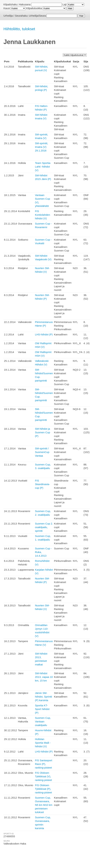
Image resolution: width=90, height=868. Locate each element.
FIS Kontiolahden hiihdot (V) (43, 215)
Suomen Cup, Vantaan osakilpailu (43, 721)
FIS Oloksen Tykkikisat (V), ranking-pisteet (43, 776)
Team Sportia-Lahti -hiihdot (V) (43, 167)
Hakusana (25, 4)
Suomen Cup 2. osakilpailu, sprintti (44, 527)
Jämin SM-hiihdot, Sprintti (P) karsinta (44, 697)
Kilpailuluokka (34, 8)
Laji (64, 4)
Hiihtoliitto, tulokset (19, 29)
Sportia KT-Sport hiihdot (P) (42, 709)
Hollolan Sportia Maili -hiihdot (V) (43, 743)
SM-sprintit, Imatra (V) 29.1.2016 (42, 147)
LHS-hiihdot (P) (44, 334)
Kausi (7, 8)
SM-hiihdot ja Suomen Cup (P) (43, 432)
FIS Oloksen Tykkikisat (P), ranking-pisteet (43, 789)
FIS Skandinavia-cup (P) (42, 484)
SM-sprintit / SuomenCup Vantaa (42, 452)
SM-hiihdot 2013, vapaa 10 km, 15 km (44, 677)
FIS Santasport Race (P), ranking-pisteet (44, 764)
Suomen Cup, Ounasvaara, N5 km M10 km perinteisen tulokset (44, 805)
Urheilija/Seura (37, 16)
